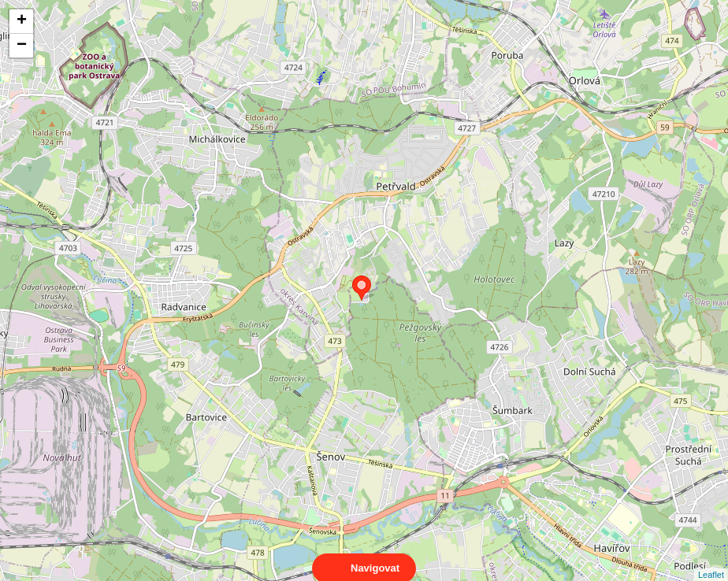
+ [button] (22, 21)
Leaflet (711, 561)
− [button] (22, 46)
